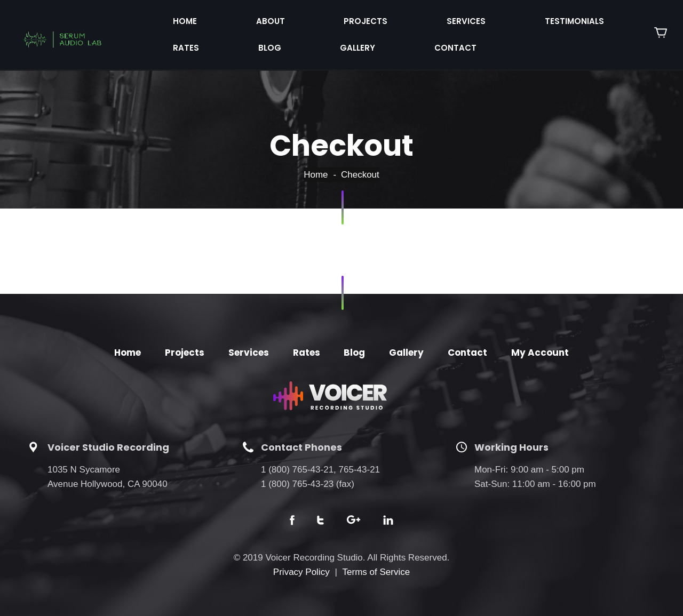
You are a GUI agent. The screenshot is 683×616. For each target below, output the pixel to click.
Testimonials (412, 18)
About (218, 18)
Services (340, 18)
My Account (540, 339)
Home (167, 18)
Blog (526, 18)
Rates (478, 18)
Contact (176, 37)
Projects (277, 18)
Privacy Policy (301, 558)
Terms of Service (376, 558)
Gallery (578, 18)
